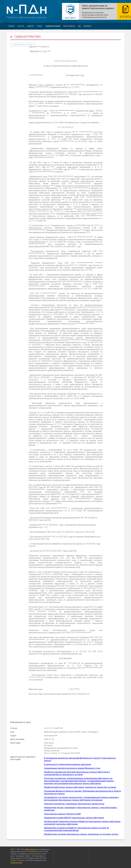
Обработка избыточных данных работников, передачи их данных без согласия (80, 787)
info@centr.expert (16, 863)
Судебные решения (53, 26)
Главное (11, 26)
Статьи (39, 26)
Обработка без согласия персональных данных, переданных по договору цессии (81, 834)
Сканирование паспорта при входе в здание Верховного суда (72, 768)
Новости (30, 26)
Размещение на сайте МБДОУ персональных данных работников (74, 818)
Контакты (87, 26)
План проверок (69, 26)
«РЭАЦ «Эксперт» (30, 849)
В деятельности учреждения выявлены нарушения (67, 764)
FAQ (79, 26)
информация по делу (23, 45)
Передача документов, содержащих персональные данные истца (74, 804)
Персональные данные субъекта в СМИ (62, 814)
